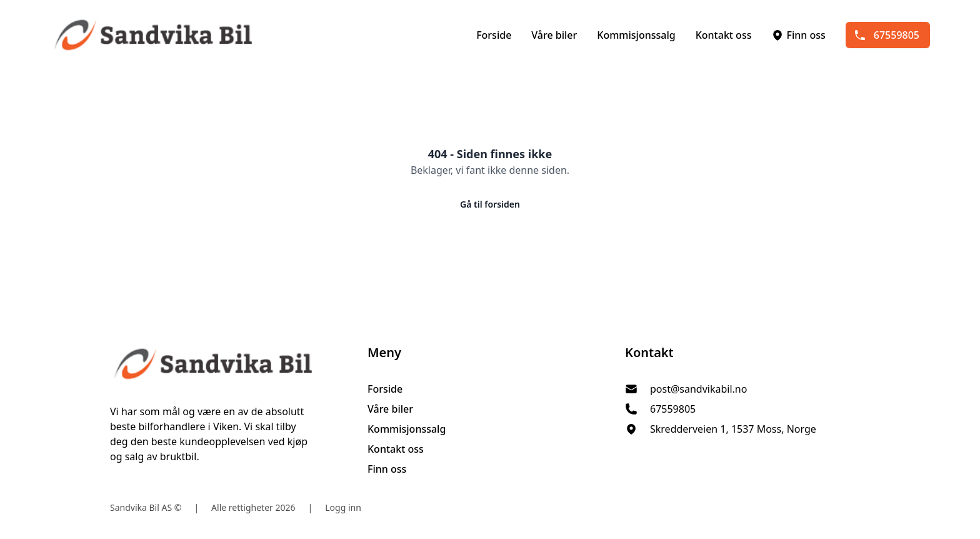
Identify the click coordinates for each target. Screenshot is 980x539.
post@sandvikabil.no (698, 389)
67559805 (887, 35)
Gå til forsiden (490, 204)
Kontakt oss (724, 35)
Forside (494, 35)
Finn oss (798, 35)
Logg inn (343, 507)
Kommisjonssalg (636, 35)
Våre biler (554, 35)
